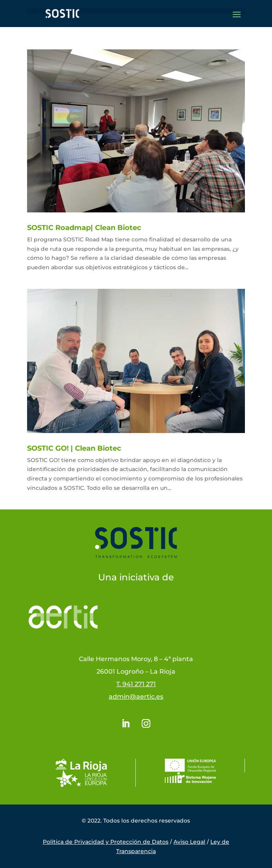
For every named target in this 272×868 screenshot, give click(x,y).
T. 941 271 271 (136, 684)
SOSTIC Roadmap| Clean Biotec (84, 228)
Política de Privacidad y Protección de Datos (106, 842)
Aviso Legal (189, 842)
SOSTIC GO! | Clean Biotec (74, 448)
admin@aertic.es (136, 697)
